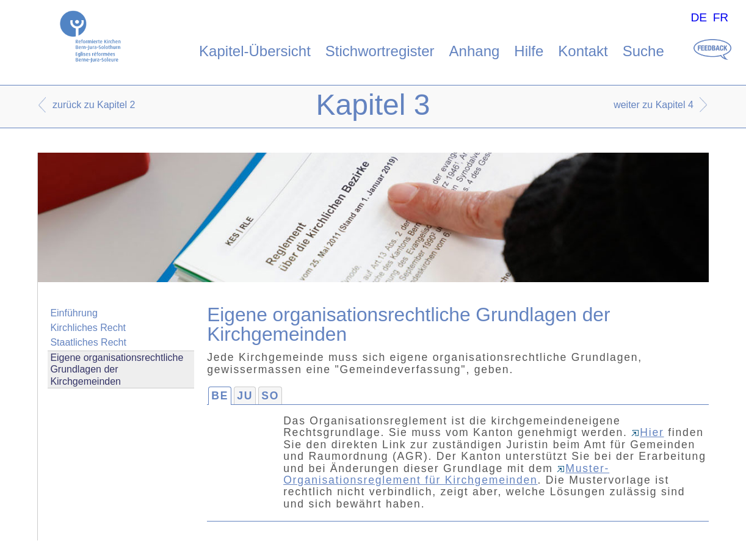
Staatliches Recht (88, 342)
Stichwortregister (380, 51)
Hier (647, 432)
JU (245, 396)
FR (721, 17)
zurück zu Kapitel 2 (94, 105)
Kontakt (583, 51)
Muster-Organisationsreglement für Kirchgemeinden (446, 474)
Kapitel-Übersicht (255, 51)
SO (270, 396)
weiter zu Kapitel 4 (654, 105)
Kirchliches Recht (88, 328)
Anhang (475, 51)
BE (220, 396)
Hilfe (529, 51)
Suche (643, 51)
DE (699, 17)
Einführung (74, 313)
